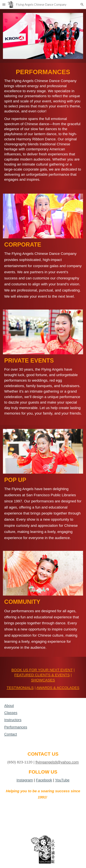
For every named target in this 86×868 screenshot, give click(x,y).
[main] (43, 126)
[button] (4, 4)
